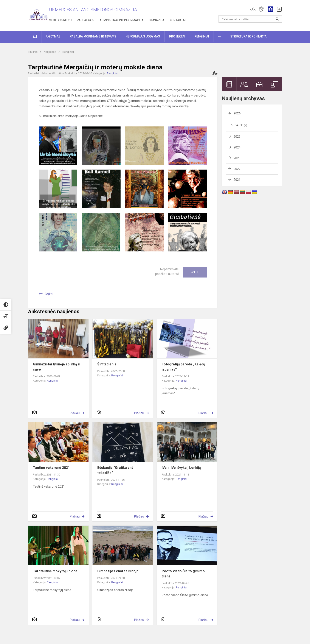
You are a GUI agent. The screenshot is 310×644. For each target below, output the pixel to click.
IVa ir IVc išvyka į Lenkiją (181, 468)
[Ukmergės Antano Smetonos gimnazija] (39, 15)
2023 (237, 158)
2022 (237, 169)
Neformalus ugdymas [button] (143, 36)
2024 (237, 147)
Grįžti (49, 294)
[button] (253, 9)
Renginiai (68, 52)
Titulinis (33, 52)
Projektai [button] (177, 36)
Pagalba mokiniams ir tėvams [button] (93, 36)
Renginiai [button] (202, 36)
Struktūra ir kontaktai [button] (249, 36)
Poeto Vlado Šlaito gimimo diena (183, 574)
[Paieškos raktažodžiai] (250, 19)
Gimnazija (157, 20)
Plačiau (75, 413)
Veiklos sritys (60, 20)
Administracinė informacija (122, 20)
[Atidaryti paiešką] (277, 19)
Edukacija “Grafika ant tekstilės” (115, 470)
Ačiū (195, 272)
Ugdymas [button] (53, 36)
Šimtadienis (107, 364)
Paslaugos (86, 20)
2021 (237, 180)
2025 (237, 137)
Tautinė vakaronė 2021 (51, 468)
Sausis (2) (241, 125)
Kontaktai (178, 20)
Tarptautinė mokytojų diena (55, 571)
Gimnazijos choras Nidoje (118, 571)
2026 (237, 113)
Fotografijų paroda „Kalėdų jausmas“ (183, 367)
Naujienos (50, 52)
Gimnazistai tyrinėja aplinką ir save (57, 367)
